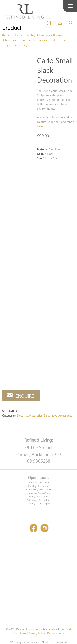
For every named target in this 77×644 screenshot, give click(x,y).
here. (40, 126)
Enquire (25, 396)
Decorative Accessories (33, 40)
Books (18, 35)
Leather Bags (20, 45)
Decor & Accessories (30, 415)
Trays (6, 45)
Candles (30, 35)
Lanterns (55, 40)
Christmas (10, 40)
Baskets (7, 35)
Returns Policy (56, 633)
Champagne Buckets (50, 35)
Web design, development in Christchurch (33, 642)
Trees (66, 40)
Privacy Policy (37, 633)
